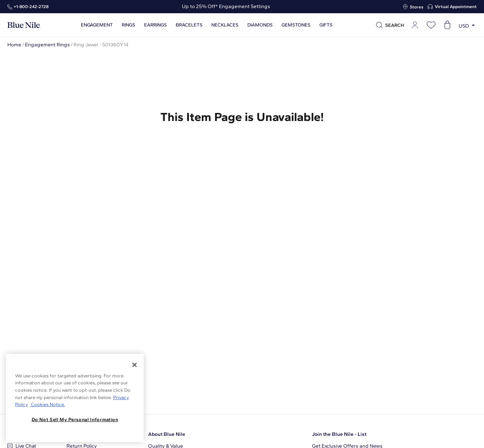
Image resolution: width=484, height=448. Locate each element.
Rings (128, 25)
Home (14, 45)
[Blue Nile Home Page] (24, 25)
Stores (417, 7)
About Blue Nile (167, 434)
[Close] (135, 365)
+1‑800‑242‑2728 (31, 7)
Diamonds (260, 25)
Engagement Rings (47, 45)
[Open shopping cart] (447, 25)
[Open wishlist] (431, 25)
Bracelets (189, 25)
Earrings (155, 25)
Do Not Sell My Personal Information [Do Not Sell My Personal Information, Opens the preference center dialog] (75, 419)
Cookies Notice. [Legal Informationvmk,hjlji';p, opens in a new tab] (47, 404)
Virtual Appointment (456, 7)
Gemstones (296, 25)
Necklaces (225, 25)
